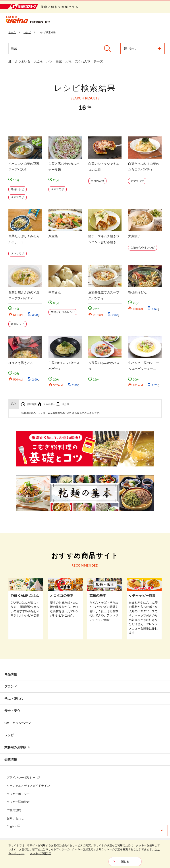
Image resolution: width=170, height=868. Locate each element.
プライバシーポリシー (23, 778)
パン (49, 61)
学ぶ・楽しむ (14, 699)
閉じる (125, 862)
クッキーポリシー (18, 794)
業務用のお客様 (17, 747)
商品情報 (11, 674)
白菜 (59, 61)
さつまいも (23, 61)
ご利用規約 (14, 810)
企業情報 (11, 759)
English (13, 826)
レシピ (9, 735)
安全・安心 (12, 711)
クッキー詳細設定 (18, 802)
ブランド (11, 686)
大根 (68, 61)
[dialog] (85, 854)
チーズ (98, 61)
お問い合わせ (15, 818)
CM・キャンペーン (18, 723)
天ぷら (38, 61)
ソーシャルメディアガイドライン (28, 786)
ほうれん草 (83, 61)
